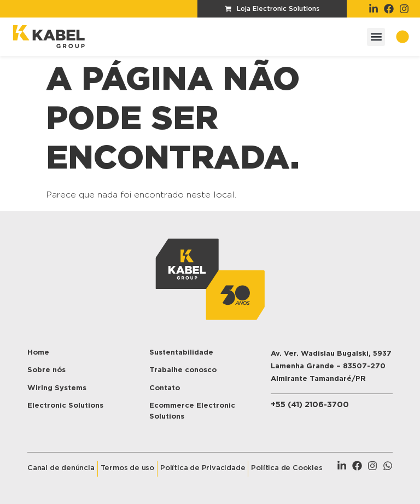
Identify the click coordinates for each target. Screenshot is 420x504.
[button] (376, 37)
